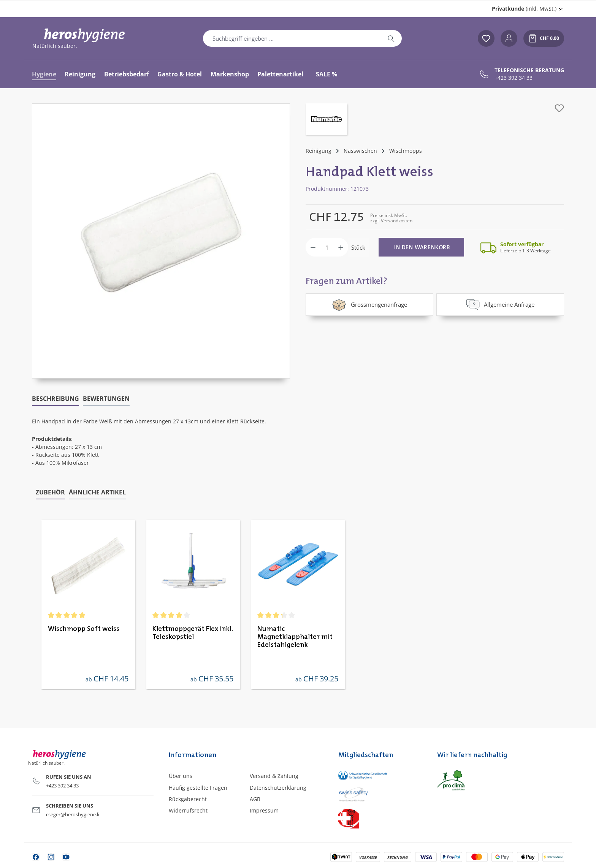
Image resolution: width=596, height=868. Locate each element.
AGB (255, 799)
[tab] (55, 399)
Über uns (181, 776)
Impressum (264, 810)
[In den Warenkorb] (421, 247)
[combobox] (292, 38)
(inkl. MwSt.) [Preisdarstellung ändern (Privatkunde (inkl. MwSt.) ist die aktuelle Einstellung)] (524, 9)
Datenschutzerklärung (278, 788)
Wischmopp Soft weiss (84, 629)
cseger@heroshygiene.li (73, 814)
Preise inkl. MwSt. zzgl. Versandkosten (391, 218)
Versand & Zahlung (274, 776)
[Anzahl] (327, 247)
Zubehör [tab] (50, 492)
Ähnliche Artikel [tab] (97, 492)
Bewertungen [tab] (106, 399)
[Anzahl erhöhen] (341, 247)
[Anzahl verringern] (313, 247)
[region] (161, 241)
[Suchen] (391, 38)
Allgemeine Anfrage (500, 304)
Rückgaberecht (188, 799)
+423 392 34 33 (514, 78)
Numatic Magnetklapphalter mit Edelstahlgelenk (295, 637)
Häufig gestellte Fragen (198, 788)
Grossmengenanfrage (369, 304)
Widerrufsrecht (188, 810)
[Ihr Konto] (509, 38)
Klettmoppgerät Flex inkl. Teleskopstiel (193, 633)
